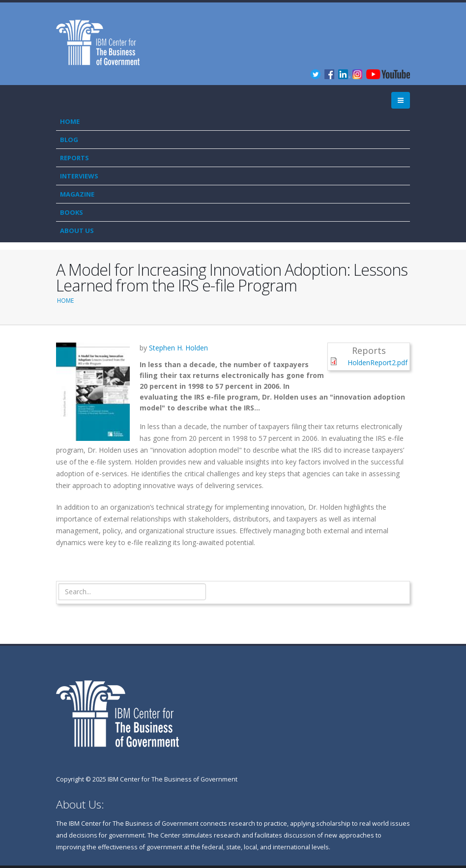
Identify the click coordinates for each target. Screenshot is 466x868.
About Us (77, 231)
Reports (74, 158)
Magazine (77, 194)
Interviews (79, 176)
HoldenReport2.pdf (378, 362)
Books (72, 212)
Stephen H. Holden (178, 348)
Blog (69, 140)
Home (70, 121)
